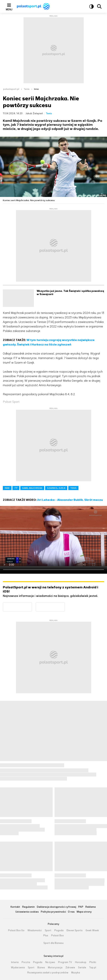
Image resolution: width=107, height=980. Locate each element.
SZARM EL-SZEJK (56, 488)
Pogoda (59, 930)
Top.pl (93, 968)
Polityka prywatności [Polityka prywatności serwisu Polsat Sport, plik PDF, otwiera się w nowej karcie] (53, 912)
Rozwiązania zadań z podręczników (48, 973)
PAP (81, 907)
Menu (9, 9)
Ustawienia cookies (27, 912)
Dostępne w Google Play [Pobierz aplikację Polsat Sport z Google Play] (32, 605)
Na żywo (50, 962)
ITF (16, 488)
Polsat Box (57, 936)
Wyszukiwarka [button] (99, 6)
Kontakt (15, 907)
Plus (46, 936)
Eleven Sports (75, 930)
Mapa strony (84, 912)
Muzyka (76, 973)
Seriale (82, 968)
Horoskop (81, 962)
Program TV (65, 962)
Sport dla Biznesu (53, 943)
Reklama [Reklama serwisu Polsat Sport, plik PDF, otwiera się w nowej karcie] (90, 907)
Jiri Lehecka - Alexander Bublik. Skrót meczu (70, 500)
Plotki (93, 962)
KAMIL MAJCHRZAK (32, 488)
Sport (48, 930)
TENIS (73, 488)
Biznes (41, 968)
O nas (71, 912)
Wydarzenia (18, 968)
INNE (7, 488)
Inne (36, 89)
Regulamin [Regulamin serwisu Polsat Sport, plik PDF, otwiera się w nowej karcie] (28, 907)
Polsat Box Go (16, 930)
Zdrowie (70, 968)
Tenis (27, 89)
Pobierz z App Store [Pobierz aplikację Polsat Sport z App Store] (65, 605)
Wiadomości (35, 930)
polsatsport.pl (11, 89)
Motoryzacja (55, 968)
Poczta (26, 962)
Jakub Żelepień (34, 113)
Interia (15, 962)
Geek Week (92, 930)
